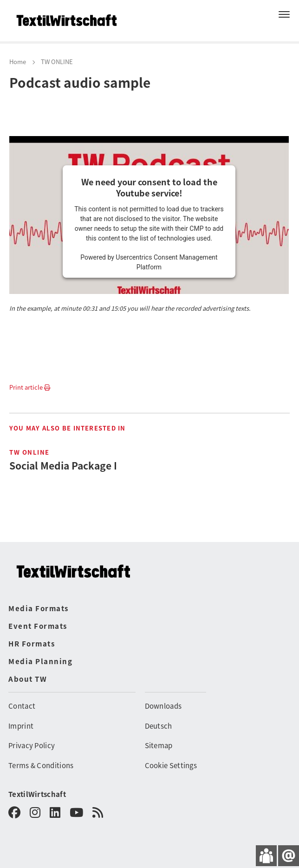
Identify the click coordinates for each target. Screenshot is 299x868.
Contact (22, 706)
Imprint (21, 726)
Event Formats (38, 626)
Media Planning (40, 661)
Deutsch (159, 726)
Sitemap (159, 745)
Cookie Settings (171, 765)
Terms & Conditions (41, 765)
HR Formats (32, 643)
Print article (30, 387)
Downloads (163, 706)
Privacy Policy (32, 745)
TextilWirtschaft (37, 794)
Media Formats (39, 608)
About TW (28, 679)
